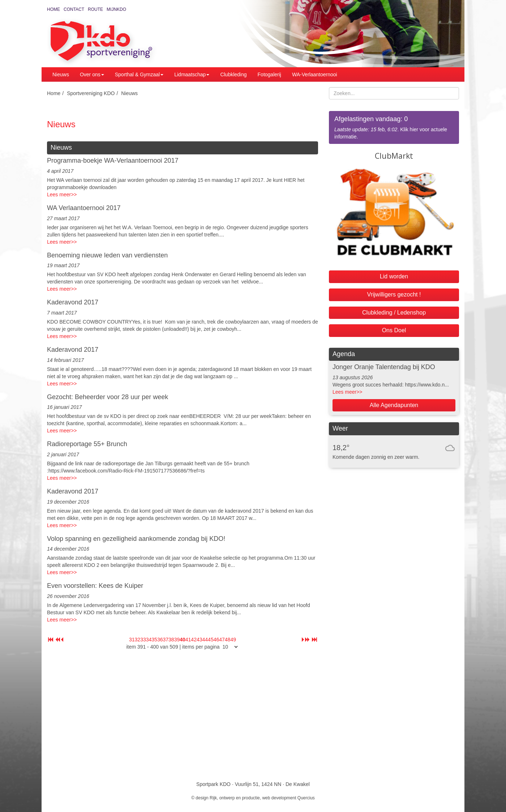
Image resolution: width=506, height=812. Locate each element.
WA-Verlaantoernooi (315, 74)
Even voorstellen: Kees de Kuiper (95, 586)
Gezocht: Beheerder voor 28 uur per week (108, 397)
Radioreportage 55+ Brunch (87, 444)
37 (166, 640)
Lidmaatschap (192, 74)
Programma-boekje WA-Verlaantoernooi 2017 (113, 161)
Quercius (306, 798)
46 (216, 640)
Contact (74, 9)
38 (171, 640)
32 (138, 640)
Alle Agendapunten (394, 405)
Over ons (92, 74)
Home (53, 9)
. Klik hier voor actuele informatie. (394, 127)
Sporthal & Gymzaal (139, 74)
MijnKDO (116, 9)
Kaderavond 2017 (73, 302)
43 (200, 640)
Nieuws (61, 74)
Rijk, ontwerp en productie (235, 798)
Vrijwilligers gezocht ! (394, 294)
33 (143, 640)
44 (205, 640)
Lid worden (394, 276)
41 (188, 640)
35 (154, 640)
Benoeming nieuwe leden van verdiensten (107, 255)
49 (233, 640)
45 (211, 640)
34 (149, 640)
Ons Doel (394, 330)
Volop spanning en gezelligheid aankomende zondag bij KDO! (136, 539)
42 (194, 640)
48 (228, 640)
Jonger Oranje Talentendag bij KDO (384, 367)
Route (95, 9)
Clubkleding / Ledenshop (394, 313)
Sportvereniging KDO (91, 93)
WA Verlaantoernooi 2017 (84, 208)
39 (177, 640)
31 (132, 640)
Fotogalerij (269, 74)
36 (160, 640)
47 (222, 640)
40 (183, 640)
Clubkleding (233, 74)
